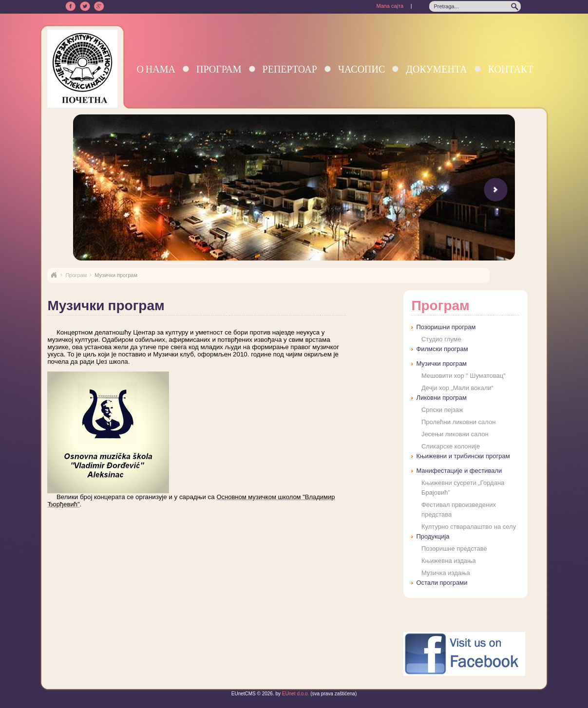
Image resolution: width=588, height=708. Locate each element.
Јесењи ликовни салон (455, 434)
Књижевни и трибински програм (463, 456)
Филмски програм (442, 349)
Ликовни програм (441, 398)
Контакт (511, 69)
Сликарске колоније (451, 446)
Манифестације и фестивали (459, 471)
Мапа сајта (390, 6)
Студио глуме (441, 339)
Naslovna (54, 275)
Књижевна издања (449, 561)
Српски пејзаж (442, 410)
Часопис (361, 69)
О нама (156, 69)
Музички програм (441, 363)
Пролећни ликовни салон (458, 422)
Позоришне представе (454, 549)
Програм (219, 69)
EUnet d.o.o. (295, 694)
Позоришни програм (446, 327)
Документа (436, 69)
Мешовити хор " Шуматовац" (464, 376)
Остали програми (442, 583)
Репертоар (290, 69)
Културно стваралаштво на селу (469, 527)
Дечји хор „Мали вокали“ (457, 388)
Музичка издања (446, 573)
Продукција (433, 536)
